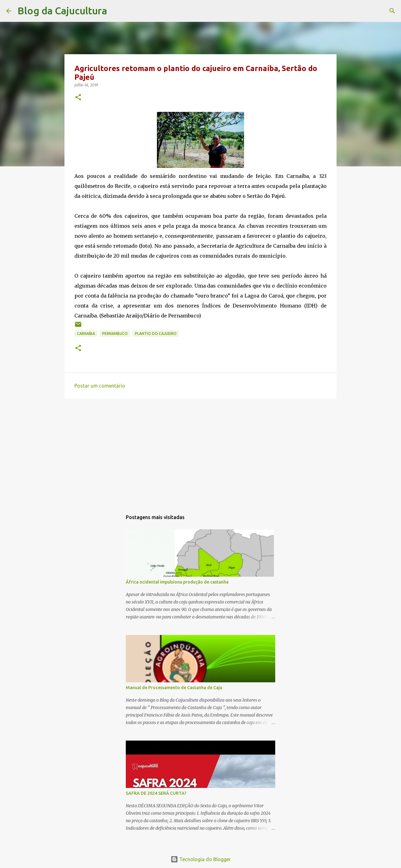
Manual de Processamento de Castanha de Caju (174, 688)
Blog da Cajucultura (62, 11)
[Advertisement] (200, 451)
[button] (78, 98)
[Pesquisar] (116, 11)
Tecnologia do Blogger (201, 859)
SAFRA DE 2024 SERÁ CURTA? (156, 793)
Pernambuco (115, 334)
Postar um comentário (100, 386)
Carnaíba (86, 334)
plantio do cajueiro (156, 334)
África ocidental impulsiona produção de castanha (177, 582)
